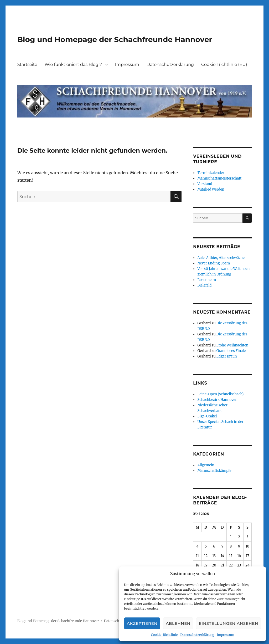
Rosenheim (207, 280)
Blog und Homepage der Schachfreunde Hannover (115, 39)
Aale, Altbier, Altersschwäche (221, 258)
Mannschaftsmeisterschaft (219, 178)
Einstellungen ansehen (229, 623)
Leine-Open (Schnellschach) (220, 394)
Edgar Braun (227, 356)
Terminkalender (211, 173)
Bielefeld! (205, 285)
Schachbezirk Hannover (217, 400)
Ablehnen (178, 623)
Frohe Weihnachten (232, 345)
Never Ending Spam (214, 263)
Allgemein (206, 465)
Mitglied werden (211, 189)
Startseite (27, 65)
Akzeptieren (142, 623)
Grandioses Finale (231, 351)
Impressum (225, 635)
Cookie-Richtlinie (164, 635)
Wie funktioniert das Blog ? (73, 65)
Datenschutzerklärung (197, 635)
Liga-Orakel (207, 416)
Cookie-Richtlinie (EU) (224, 65)
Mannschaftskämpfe (214, 471)
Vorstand (205, 184)
